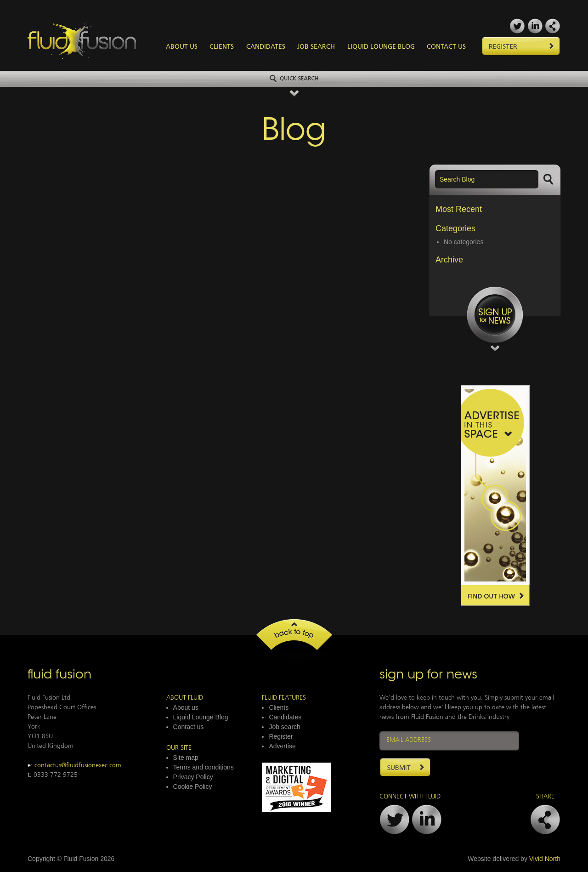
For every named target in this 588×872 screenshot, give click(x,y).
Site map (186, 758)
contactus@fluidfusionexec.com (78, 766)
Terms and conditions (204, 767)
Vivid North (545, 859)
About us (186, 707)
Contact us (189, 727)
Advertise (282, 746)
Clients (222, 47)
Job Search (316, 47)
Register (281, 736)
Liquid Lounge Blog (381, 47)
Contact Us (446, 47)
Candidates (266, 47)
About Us (182, 47)
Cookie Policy (193, 787)
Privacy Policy (193, 777)
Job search (284, 727)
